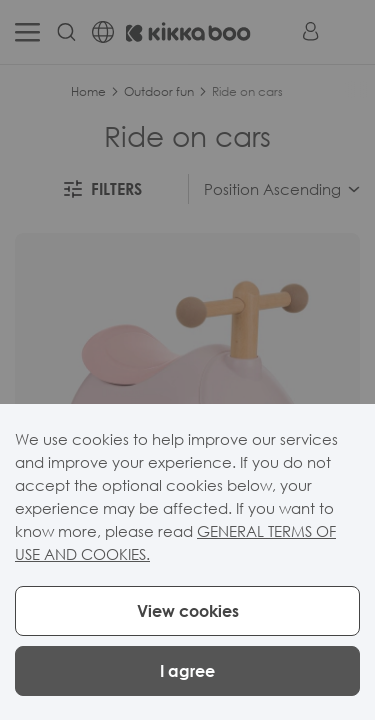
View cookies (188, 611)
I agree (187, 671)
